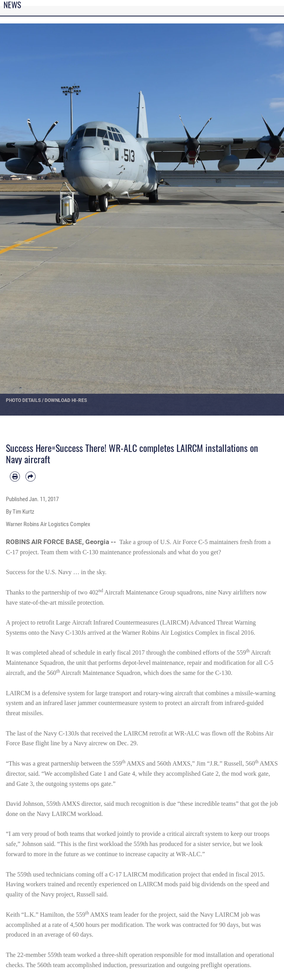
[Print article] (15, 477)
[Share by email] (31, 477)
